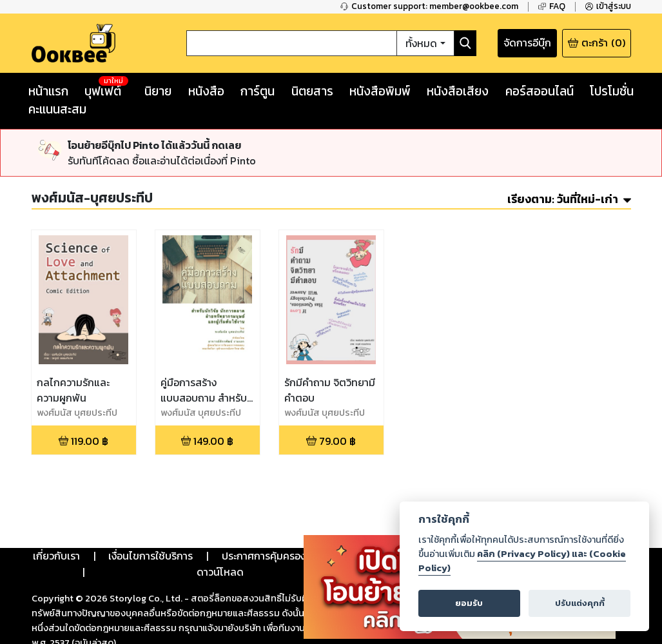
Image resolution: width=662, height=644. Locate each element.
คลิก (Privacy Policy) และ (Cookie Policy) (522, 561)
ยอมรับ (469, 603)
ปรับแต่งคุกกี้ (580, 603)
